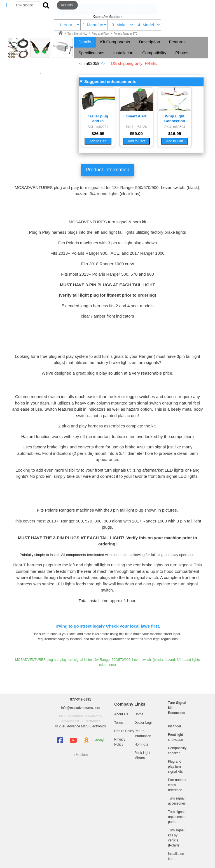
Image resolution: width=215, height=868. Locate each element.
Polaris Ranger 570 (125, 34)
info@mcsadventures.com (81, 708)
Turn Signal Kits (78, 34)
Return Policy (124, 731)
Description (150, 42)
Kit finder (175, 726)
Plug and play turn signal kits (175, 767)
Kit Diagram (40, 73)
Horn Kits (141, 744)
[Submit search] (46, 5)
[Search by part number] (27, 5)
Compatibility (154, 53)
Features (177, 42)
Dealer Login (144, 723)
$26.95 (98, 133)
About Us (121, 714)
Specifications (91, 53)
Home (139, 714)
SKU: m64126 (136, 127)
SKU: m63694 (175, 127)
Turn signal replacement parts (177, 817)
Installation (123, 53)
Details (85, 42)
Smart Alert (136, 116)
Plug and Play (101, 34)
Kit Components (115, 42)
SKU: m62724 (98, 127)
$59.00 (136, 133)
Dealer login (186, 4)
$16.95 (175, 133)
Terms (119, 723)
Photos (182, 53)
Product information (107, 170)
